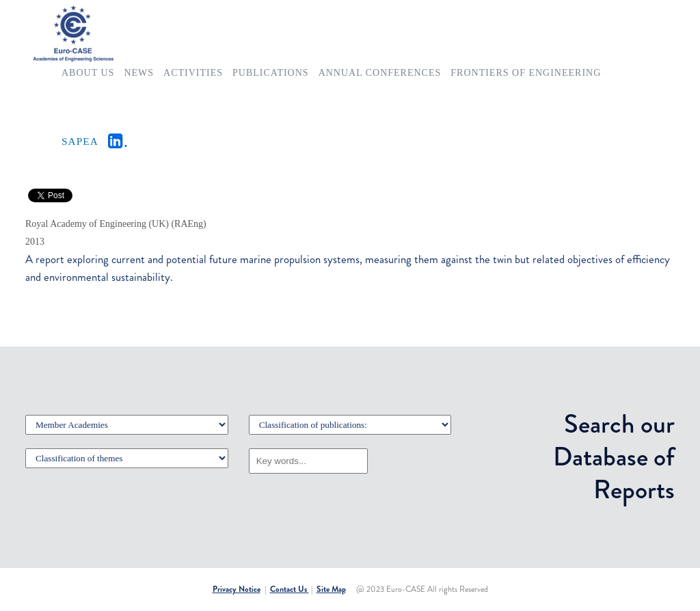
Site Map (331, 589)
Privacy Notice (237, 589)
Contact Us (290, 589)
